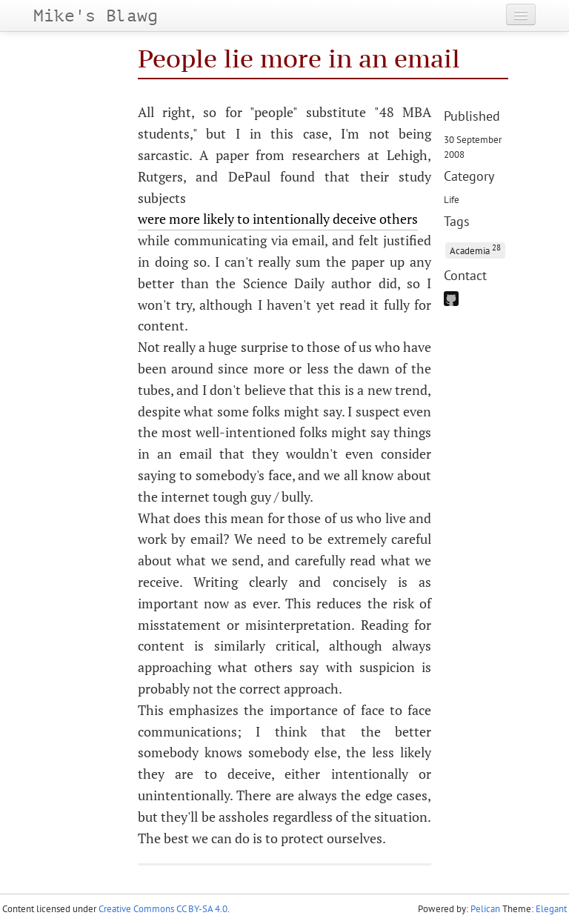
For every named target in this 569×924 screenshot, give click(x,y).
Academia (475, 249)
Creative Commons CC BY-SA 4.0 (163, 909)
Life (452, 199)
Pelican (485, 909)
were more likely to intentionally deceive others (278, 219)
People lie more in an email (299, 58)
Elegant (551, 909)
